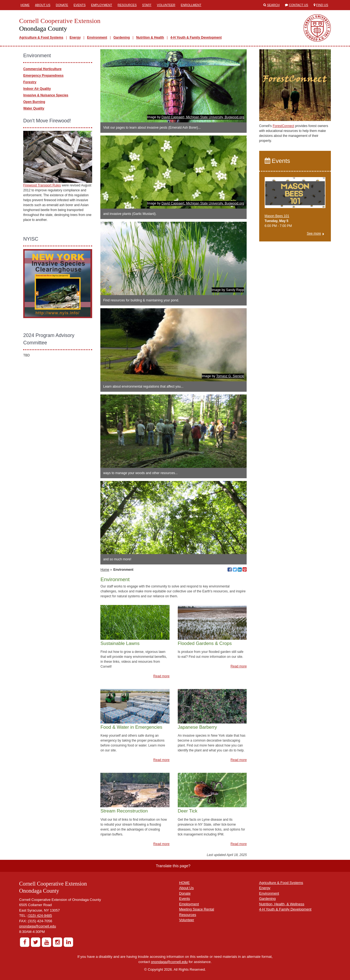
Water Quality (34, 108)
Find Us (322, 5)
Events (80, 5)
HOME (184, 883)
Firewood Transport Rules (42, 185)
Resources (127, 5)
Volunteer (166, 5)
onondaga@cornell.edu (38, 926)
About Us (43, 5)
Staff (147, 5)
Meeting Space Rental (197, 909)
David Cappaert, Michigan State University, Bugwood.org (203, 117)
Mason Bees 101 (277, 216)
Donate (62, 5)
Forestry (30, 82)
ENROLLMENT (191, 5)
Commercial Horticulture (42, 69)
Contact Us (298, 5)
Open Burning (34, 102)
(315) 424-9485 (40, 916)
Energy (75, 38)
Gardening (122, 38)
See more (314, 234)
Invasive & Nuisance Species (46, 95)
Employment (102, 5)
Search (273, 5)
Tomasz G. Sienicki (230, 376)
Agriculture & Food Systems (41, 38)
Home (25, 5)
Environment (97, 38)
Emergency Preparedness (43, 76)
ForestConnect (283, 126)
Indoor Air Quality (37, 89)
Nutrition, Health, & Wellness (282, 904)
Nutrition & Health (150, 38)
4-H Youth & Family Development (196, 38)
